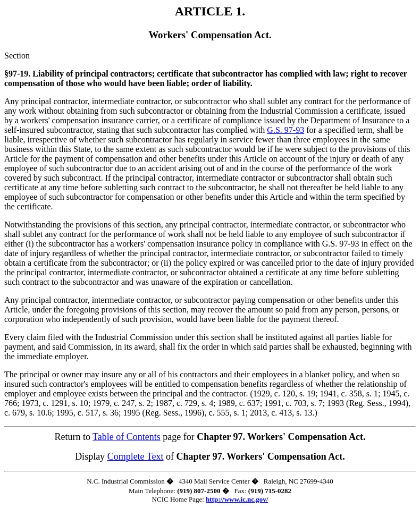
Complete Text (136, 456)
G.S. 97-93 (285, 130)
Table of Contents (127, 437)
